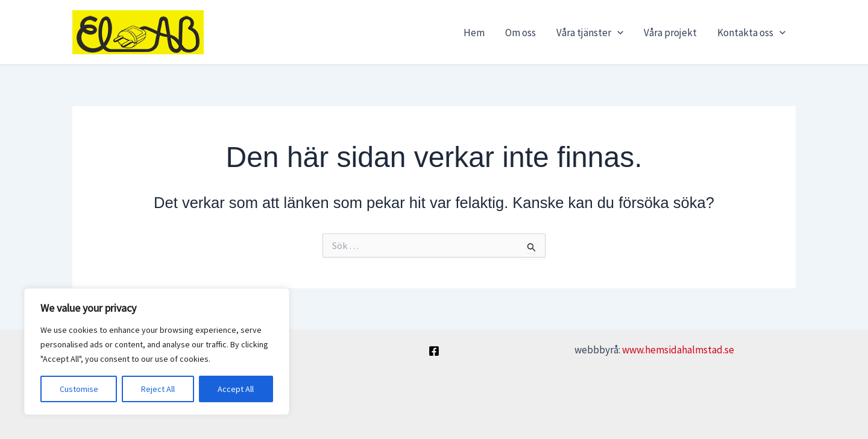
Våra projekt (670, 33)
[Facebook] (434, 351)
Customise (79, 389)
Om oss (520, 33)
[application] (617, 33)
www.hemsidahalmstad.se (678, 350)
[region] (157, 352)
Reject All (158, 389)
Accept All (236, 389)
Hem (474, 33)
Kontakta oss (751, 33)
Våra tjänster (590, 33)
